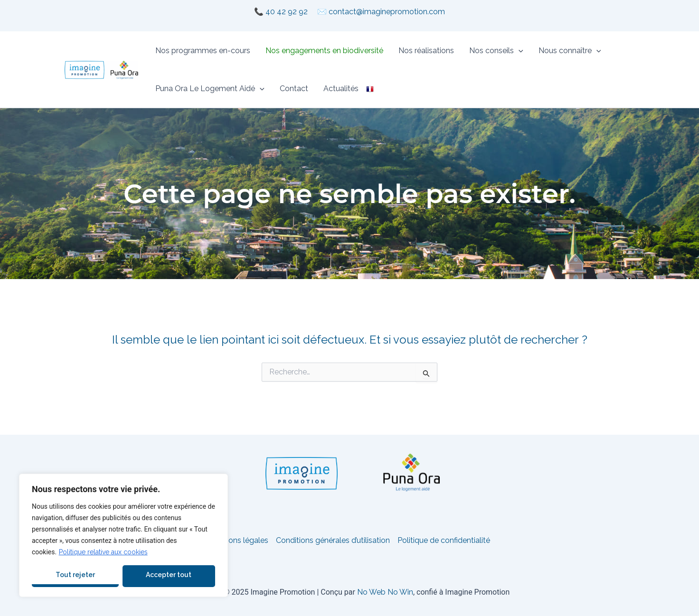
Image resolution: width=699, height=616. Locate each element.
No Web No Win (385, 592)
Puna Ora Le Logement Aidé (210, 89)
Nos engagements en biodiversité (324, 51)
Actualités (341, 89)
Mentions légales (239, 540)
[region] (123, 535)
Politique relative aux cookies (103, 552)
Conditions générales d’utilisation (333, 540)
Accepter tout (169, 575)
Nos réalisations (426, 51)
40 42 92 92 (287, 12)
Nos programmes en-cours (203, 51)
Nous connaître (570, 51)
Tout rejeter (75, 575)
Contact (294, 89)
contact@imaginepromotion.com (387, 12)
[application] (519, 51)
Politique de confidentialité (444, 540)
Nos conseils (496, 51)
